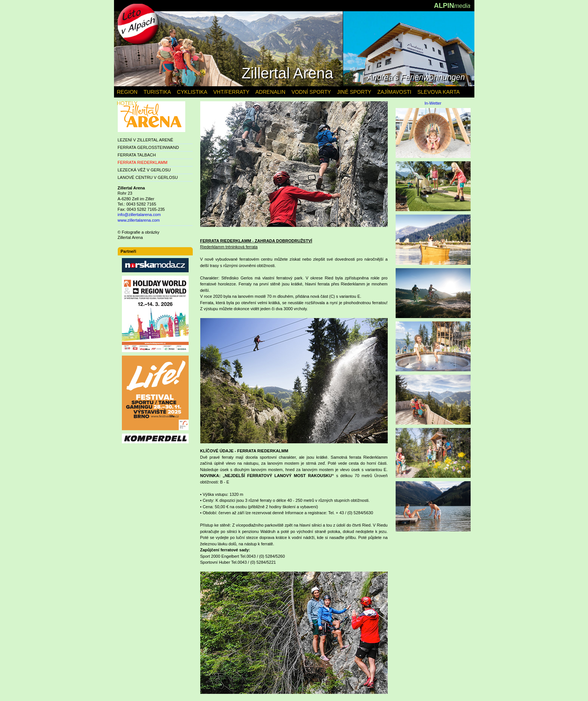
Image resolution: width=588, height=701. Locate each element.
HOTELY (127, 103)
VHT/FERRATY (231, 92)
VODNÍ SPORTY (311, 92)
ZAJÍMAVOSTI (394, 92)
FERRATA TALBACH (137, 155)
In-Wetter (433, 103)
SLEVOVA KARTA (439, 92)
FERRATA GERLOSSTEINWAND (148, 147)
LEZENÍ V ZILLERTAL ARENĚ (145, 140)
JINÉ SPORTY (354, 92)
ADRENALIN (270, 92)
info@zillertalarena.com (139, 215)
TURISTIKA (157, 92)
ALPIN (452, 6)
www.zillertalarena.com (139, 220)
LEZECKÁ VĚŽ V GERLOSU (144, 170)
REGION (127, 92)
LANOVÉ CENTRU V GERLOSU (148, 177)
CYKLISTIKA (192, 92)
